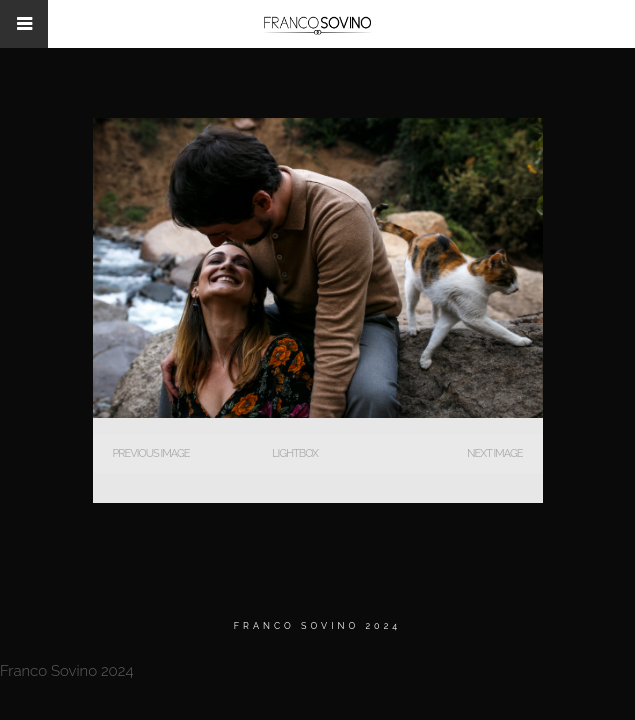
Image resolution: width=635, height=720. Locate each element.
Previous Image (151, 453)
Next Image (494, 453)
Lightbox (295, 453)
